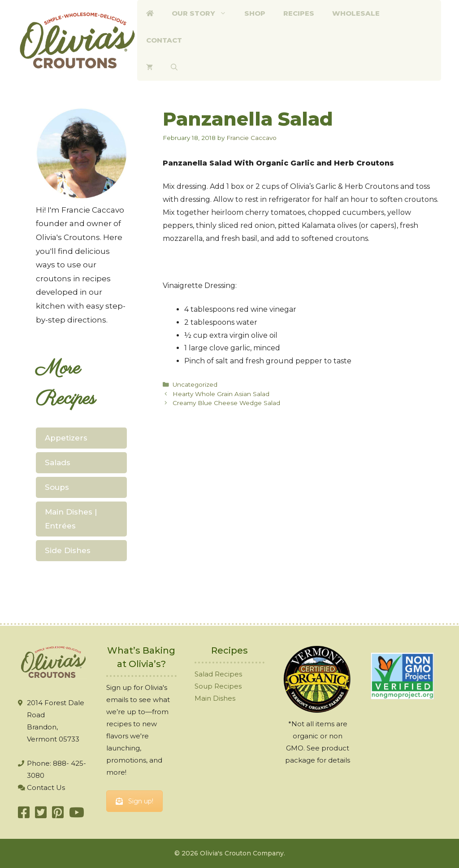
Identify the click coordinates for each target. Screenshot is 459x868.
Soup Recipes (218, 686)
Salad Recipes (218, 674)
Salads (58, 462)
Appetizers (66, 438)
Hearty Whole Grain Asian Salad (221, 394)
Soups (57, 487)
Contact (164, 40)
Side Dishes (68, 550)
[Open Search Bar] (174, 67)
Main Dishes (215, 698)
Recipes (299, 13)
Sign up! (134, 801)
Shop (255, 13)
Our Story (204, 13)
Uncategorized (195, 384)
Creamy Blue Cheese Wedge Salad (226, 403)
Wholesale (356, 13)
